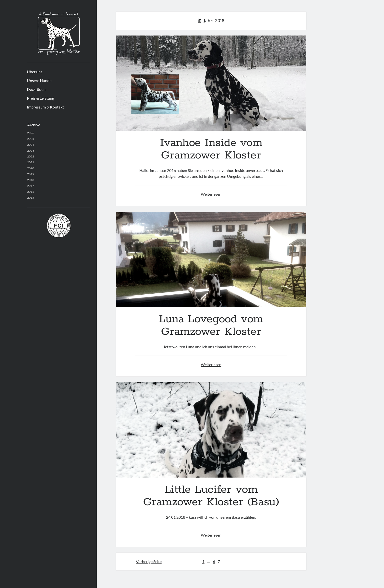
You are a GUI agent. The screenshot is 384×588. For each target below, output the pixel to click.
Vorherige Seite (149, 561)
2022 (31, 156)
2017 (31, 186)
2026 (31, 133)
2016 (31, 192)
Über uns (35, 72)
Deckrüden (36, 89)
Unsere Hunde (39, 80)
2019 (31, 174)
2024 (31, 145)
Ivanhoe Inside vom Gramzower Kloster (211, 83)
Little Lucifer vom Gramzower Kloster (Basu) (211, 430)
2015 (31, 198)
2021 (31, 162)
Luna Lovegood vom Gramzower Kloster (211, 259)
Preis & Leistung (41, 98)
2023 (31, 150)
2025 (31, 139)
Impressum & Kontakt (45, 107)
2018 (31, 180)
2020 (31, 168)
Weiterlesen (211, 194)
